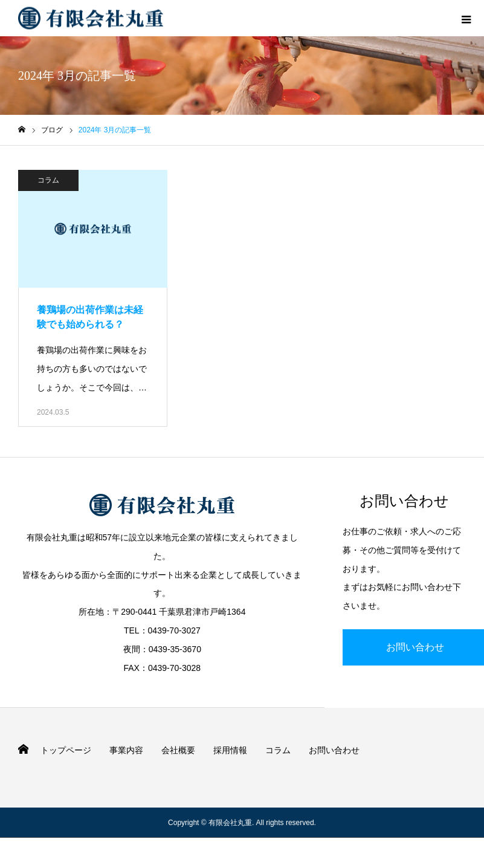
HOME (23, 749)
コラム (48, 180)
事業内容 (126, 750)
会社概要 (178, 750)
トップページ (66, 750)
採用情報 (230, 750)
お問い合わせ (334, 750)
